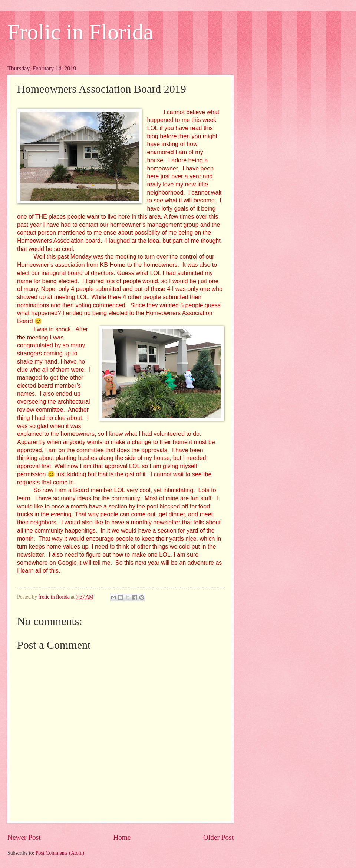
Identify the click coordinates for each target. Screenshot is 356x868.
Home (122, 837)
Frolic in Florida (80, 32)
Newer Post (24, 837)
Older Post (218, 837)
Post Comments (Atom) (60, 853)
